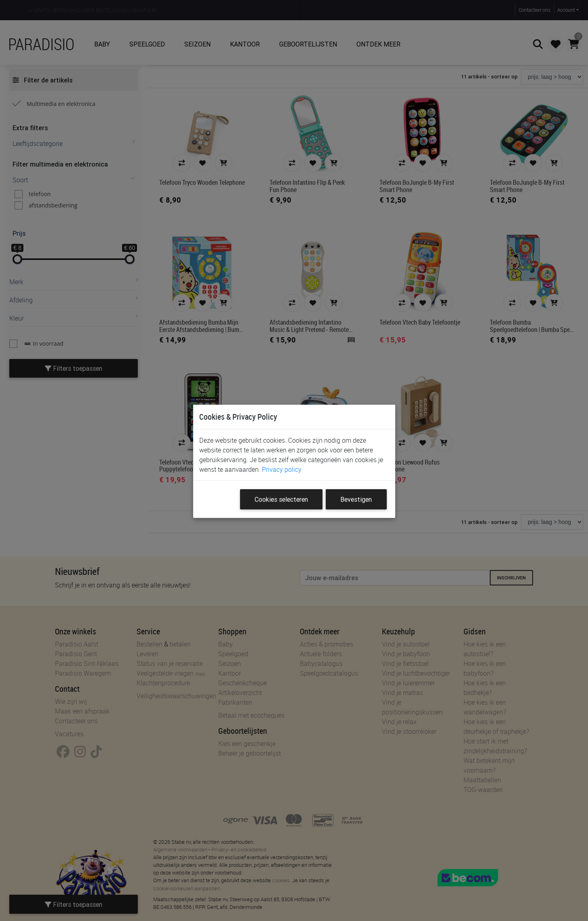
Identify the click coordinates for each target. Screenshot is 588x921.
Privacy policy (282, 469)
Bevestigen (356, 499)
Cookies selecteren (281, 499)
